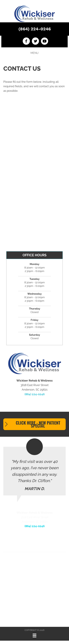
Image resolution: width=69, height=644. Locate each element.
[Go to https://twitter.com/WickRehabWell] (35, 42)
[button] (34, 424)
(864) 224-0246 (35, 29)
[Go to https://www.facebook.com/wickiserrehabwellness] (26, 42)
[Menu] (34, 635)
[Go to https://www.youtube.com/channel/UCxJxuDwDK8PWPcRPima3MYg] (45, 42)
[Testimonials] (34, 471)
